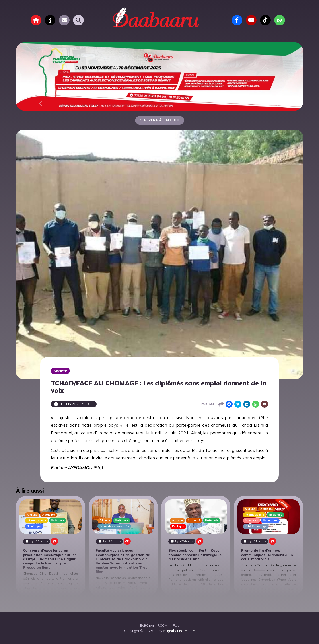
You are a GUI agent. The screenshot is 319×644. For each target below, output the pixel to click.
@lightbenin (172, 631)
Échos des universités (114, 526)
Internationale (36, 520)
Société (60, 371)
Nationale (58, 520)
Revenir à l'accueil (160, 120)
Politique (178, 526)
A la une (32, 515)
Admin (190, 631)
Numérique (34, 526)
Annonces (251, 520)
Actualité (49, 515)
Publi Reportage (256, 526)
